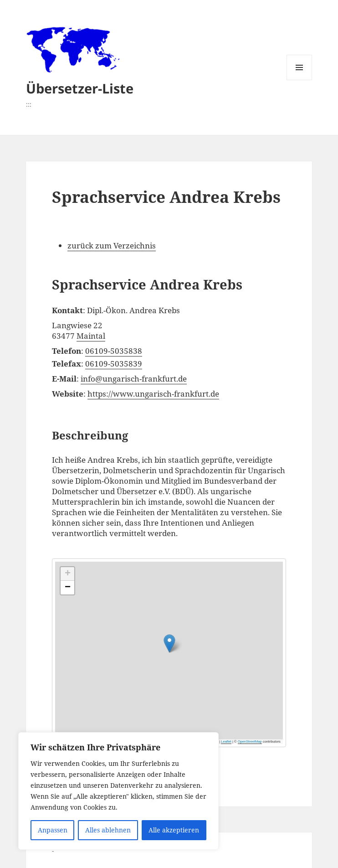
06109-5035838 (114, 351)
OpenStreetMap (250, 741)
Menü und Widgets (300, 80)
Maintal (91, 336)
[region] (118, 791)
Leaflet (226, 741)
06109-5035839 (114, 364)
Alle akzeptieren (174, 830)
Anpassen (53, 830)
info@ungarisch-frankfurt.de (134, 379)
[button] (225, 636)
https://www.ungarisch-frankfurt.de (153, 394)
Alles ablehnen (108, 830)
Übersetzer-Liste (80, 88)
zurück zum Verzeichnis (112, 245)
